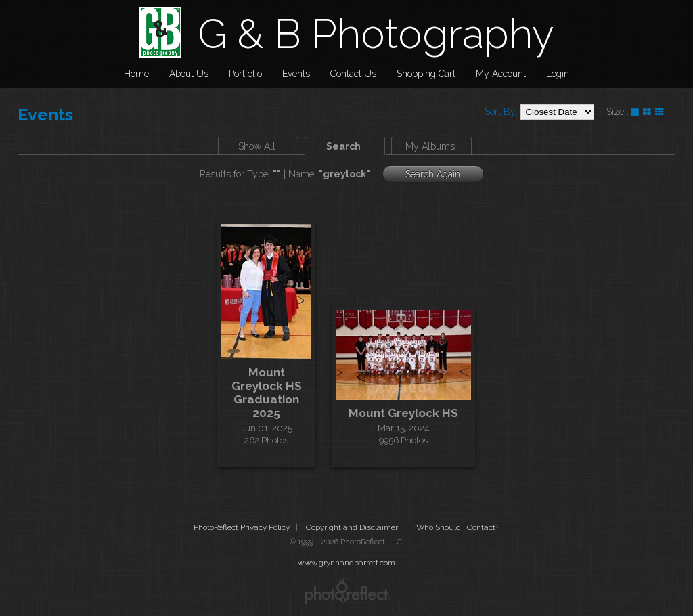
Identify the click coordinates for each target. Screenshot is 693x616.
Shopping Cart (426, 74)
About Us (189, 74)
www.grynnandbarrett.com (346, 563)
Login (558, 74)
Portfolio (245, 74)
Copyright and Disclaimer (353, 527)
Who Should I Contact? (458, 527)
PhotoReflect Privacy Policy (242, 527)
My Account (501, 74)
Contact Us (353, 74)
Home (136, 74)
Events (296, 74)
